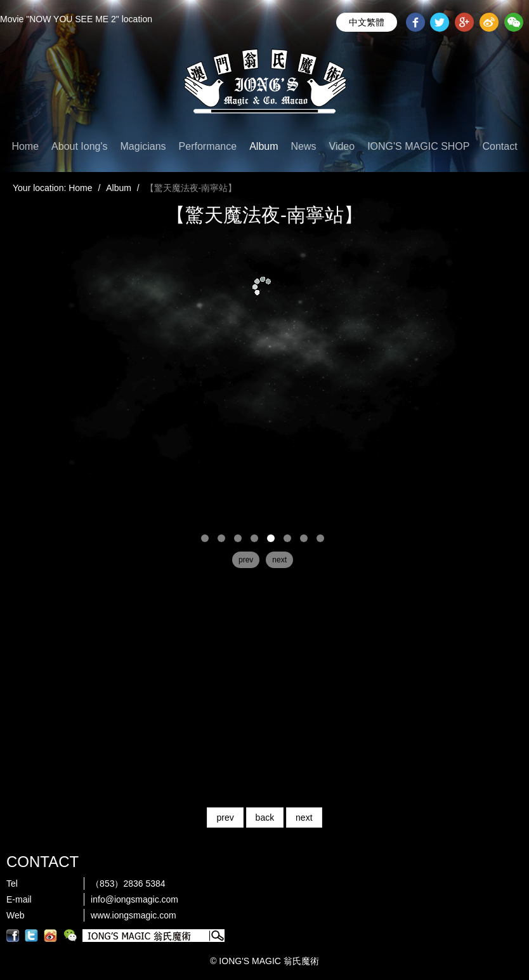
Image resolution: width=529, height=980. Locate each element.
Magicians (143, 146)
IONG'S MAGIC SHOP (418, 146)
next (304, 818)
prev (225, 818)
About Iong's (79, 146)
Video (342, 146)
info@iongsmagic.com (134, 899)
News (304, 146)
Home (25, 146)
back (265, 818)
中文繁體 (367, 22)
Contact (500, 146)
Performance (208, 146)
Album (264, 146)
